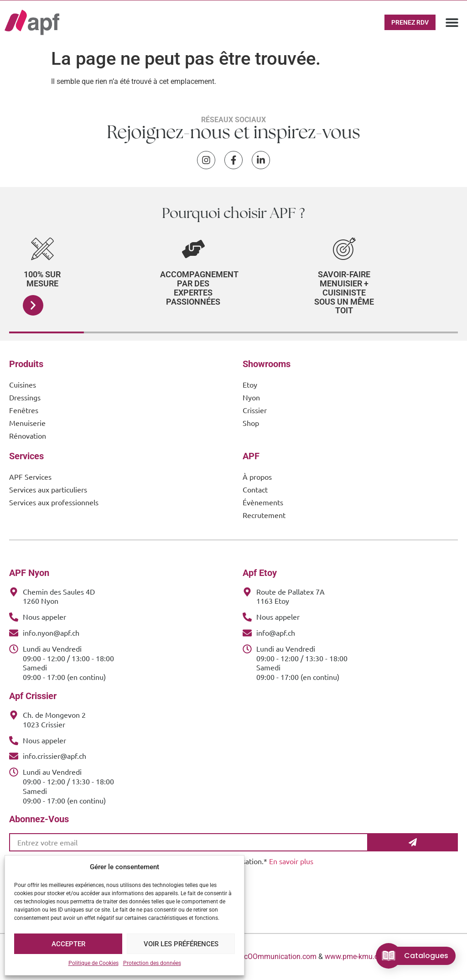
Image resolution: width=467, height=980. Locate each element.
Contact (255, 489)
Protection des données (152, 963)
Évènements (263, 502)
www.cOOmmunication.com (271, 957)
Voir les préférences (181, 944)
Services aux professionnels (54, 502)
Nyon (251, 397)
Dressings (25, 397)
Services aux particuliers (48, 489)
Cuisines (23, 384)
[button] (452, 23)
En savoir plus (291, 861)
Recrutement (264, 515)
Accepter (68, 944)
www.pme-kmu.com (357, 957)
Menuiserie (27, 423)
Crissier (255, 410)
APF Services (30, 477)
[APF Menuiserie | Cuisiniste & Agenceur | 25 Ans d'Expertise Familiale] (32, 22)
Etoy (250, 384)
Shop (251, 423)
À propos (257, 477)
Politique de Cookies (93, 963)
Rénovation (28, 436)
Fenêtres (24, 410)
